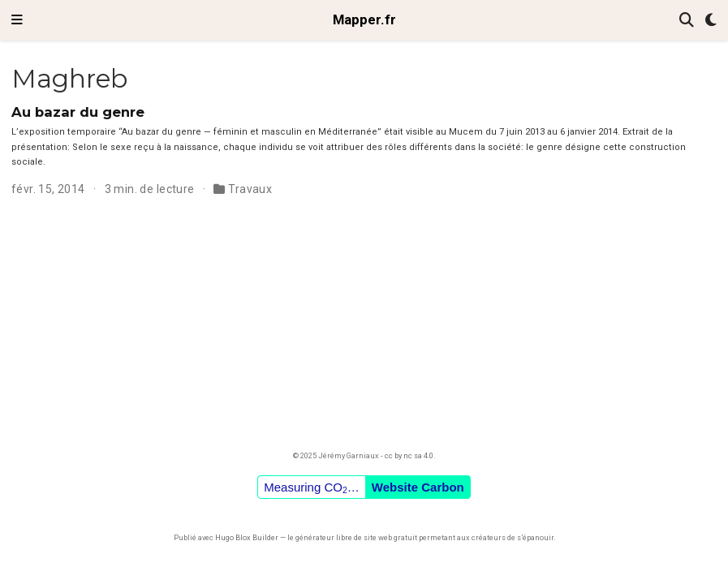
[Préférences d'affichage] (711, 21)
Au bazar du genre (78, 112)
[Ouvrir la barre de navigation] (17, 20)
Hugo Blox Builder (247, 537)
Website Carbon (418, 487)
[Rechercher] (687, 21)
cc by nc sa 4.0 (409, 455)
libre (344, 537)
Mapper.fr (364, 20)
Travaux (250, 189)
